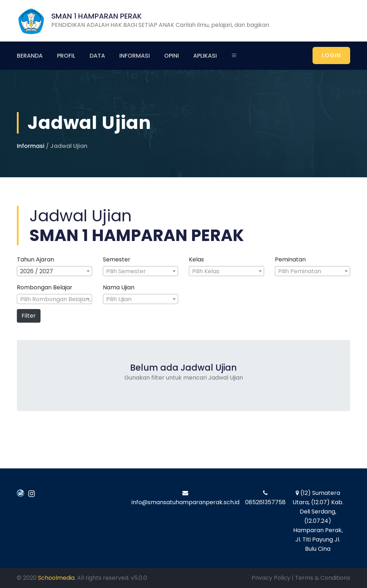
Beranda (30, 56)
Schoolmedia (56, 578)
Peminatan (290, 260)
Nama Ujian (119, 288)
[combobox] (54, 271)
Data (97, 56)
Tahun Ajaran (35, 260)
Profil (66, 56)
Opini (171, 56)
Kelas (196, 260)
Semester (117, 260)
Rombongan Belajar (45, 288)
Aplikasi (205, 56)
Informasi (135, 56)
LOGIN (331, 55)
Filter (29, 316)
